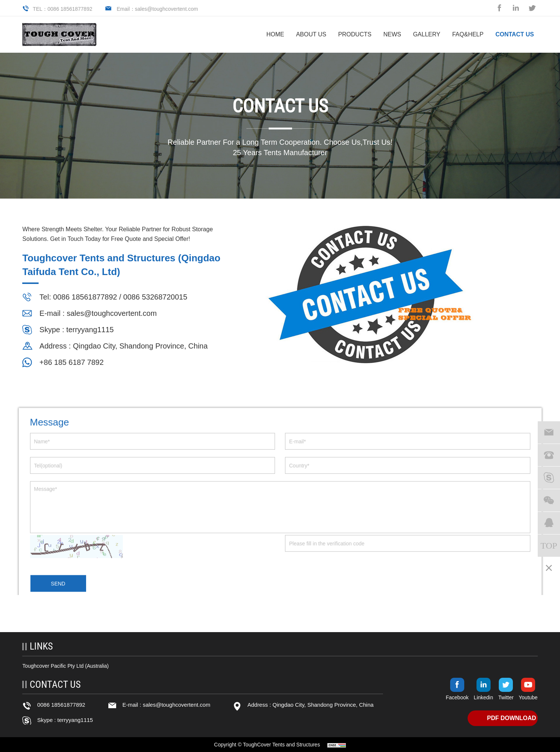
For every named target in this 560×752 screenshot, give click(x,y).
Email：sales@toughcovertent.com (158, 9)
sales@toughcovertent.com (111, 313)
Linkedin (484, 697)
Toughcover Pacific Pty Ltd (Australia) (66, 666)
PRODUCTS (355, 34)
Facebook (457, 697)
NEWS (392, 34)
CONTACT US (515, 34)
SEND (58, 595)
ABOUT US (311, 34)
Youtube (528, 697)
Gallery (427, 34)
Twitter (506, 697)
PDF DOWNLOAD (511, 718)
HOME (275, 34)
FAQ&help (468, 34)
